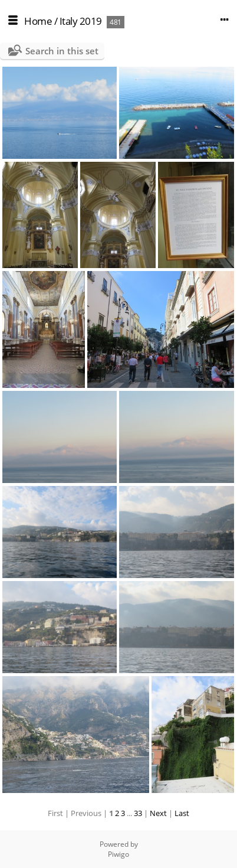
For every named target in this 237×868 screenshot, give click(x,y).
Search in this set (62, 51)
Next (158, 813)
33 (138, 813)
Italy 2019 (81, 21)
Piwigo (119, 854)
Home (38, 21)
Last (182, 813)
